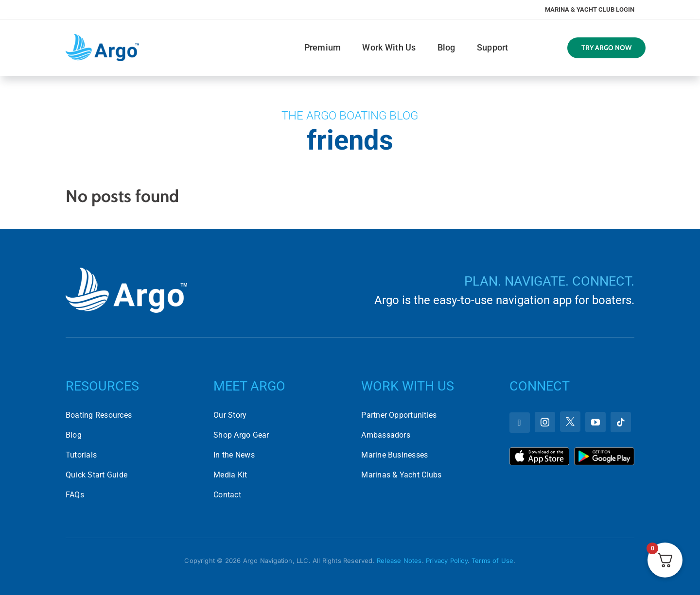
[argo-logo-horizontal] (102, 38)
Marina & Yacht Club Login (590, 9)
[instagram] (545, 422)
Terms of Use (492, 561)
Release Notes (399, 561)
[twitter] (570, 422)
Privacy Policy (447, 561)
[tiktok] (621, 422)
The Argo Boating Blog (350, 116)
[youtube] (595, 422)
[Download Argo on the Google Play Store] (604, 451)
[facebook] (520, 423)
